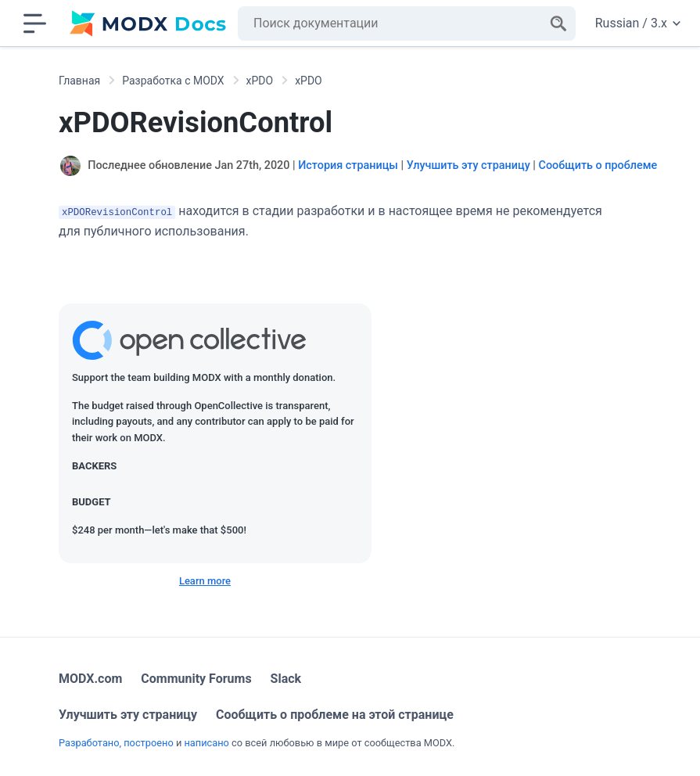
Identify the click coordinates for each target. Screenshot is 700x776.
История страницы (348, 165)
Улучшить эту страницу (468, 165)
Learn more (205, 581)
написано (206, 743)
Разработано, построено (116, 743)
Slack (286, 679)
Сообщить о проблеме (598, 165)
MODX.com (90, 679)
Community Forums (196, 679)
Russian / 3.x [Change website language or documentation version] (638, 23)
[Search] (558, 23)
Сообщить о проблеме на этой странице (335, 715)
